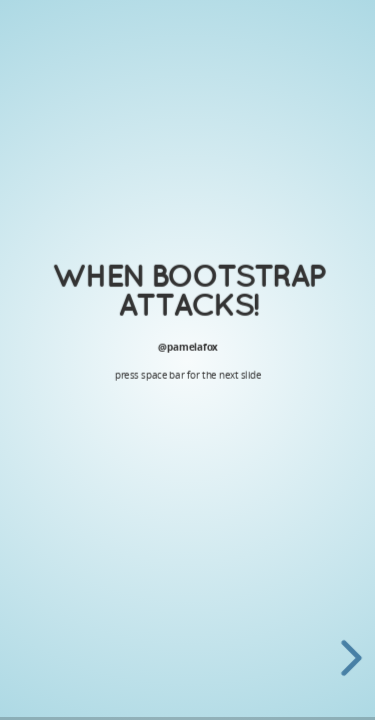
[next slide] (352, 658)
